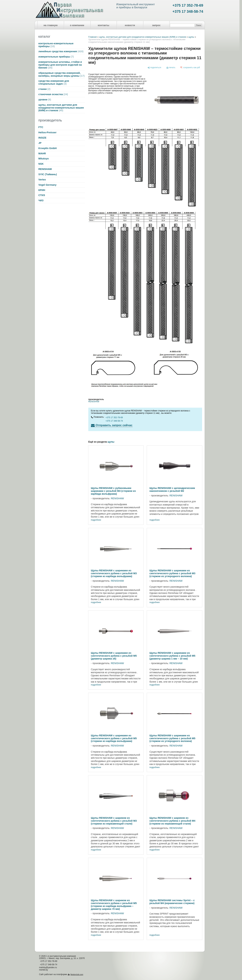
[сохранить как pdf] (190, 68)
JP (40, 143)
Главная (92, 37)
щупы (191, 37)
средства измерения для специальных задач (54, 82)
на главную (51, 25)
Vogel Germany (47, 185)
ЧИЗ (41, 200)
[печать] (171, 68)
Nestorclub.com (77, 974)
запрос (156, 25)
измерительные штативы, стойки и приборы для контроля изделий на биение (60, 65)
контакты (104, 25)
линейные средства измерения (61, 51)
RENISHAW (45, 169)
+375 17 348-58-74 (188, 12)
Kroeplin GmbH (47, 148)
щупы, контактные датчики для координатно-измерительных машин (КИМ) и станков (61, 108)
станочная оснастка (53, 94)
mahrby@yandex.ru (48, 967)
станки (44, 89)
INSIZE (42, 138)
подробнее (96, 520)
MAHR (42, 153)
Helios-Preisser (47, 132)
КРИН (42, 190)
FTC (41, 127)
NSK (41, 164)
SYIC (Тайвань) (48, 174)
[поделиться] (154, 68)
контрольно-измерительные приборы (56, 45)
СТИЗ (42, 195)
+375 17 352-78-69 (188, 5)
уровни (45, 100)
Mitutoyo (44, 159)
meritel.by (43, 970)
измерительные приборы (56, 57)
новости (130, 25)
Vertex (42, 180)
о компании (77, 25)
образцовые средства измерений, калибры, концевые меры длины (61, 74)
